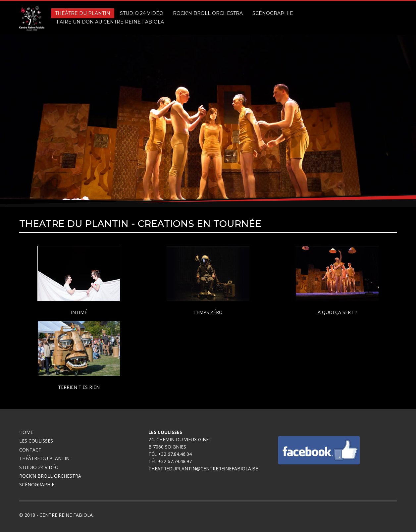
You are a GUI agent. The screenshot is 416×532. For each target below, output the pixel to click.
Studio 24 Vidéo (39, 467)
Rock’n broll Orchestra (50, 476)
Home (26, 432)
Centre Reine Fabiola (66, 515)
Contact (30, 450)
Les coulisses (36, 441)
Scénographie (37, 484)
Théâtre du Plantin (44, 458)
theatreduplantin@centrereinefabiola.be (203, 469)
